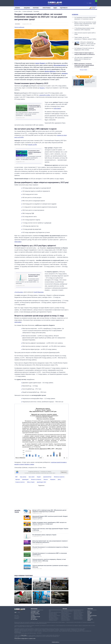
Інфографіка (47, 8)
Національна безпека (92, 616)
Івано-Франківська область (67, 611)
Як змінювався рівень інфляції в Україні (34, 275)
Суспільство (90, 619)
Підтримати (64, 8)
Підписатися (64, 472)
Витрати (46, 479)
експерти (65, 73)
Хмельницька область (78, 616)
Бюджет (39, 477)
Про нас (17, 616)
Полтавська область (66, 619)
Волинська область (53, 614)
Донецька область (53, 617)
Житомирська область (54, 618)
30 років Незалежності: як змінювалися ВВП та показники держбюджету (35, 108)
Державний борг (47, 477)
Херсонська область (78, 614)
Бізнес (89, 611)
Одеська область (65, 618)
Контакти (17, 617)
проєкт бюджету (40, 63)
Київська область (65, 612)
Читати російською (19, 27)
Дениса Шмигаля (50, 71)
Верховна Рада (35, 613)
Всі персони (34, 619)
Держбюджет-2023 (41, 482)
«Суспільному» (19, 292)
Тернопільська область (79, 612)
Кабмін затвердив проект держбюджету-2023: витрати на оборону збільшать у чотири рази (49, 524)
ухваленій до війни (45, 95)
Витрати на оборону (36, 479)
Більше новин (84, 70)
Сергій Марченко (39, 292)
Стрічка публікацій (27, 11)
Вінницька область (53, 613)
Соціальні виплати (20, 482)
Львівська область (65, 616)
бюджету (42, 88)
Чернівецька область (78, 618)
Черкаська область (78, 617)
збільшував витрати (60, 65)
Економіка (36, 11)
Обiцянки (27, 8)
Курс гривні (32, 477)
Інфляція (18, 479)
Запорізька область (53, 620)
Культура (89, 613)
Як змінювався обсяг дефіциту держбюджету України (35, 152)
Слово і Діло (18, 11)
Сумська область (77, 611)
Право (89, 618)
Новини (18, 8)
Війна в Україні (31, 482)
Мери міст (33, 618)
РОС (90, 3)
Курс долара (23, 477)
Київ (50, 611)
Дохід (59, 479)
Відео (55, 8)
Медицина (53, 479)
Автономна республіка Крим (55, 612)
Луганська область (65, 614)
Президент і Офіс (35, 611)
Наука (89, 614)
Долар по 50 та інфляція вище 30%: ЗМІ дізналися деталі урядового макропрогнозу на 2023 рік (49, 512)
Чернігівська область (78, 619)
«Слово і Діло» (24, 635)
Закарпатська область (54, 619)
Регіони (65, 609)
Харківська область (78, 613)
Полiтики (36, 8)
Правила (17, 618)
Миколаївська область (66, 617)
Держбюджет (25, 479)
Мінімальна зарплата (59, 477)
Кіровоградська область (66, 613)
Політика (89, 617)
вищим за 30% (32, 145)
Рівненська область (65, 620)
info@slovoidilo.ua (55, 642)
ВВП (16, 477)
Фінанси (89, 620)
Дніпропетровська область (55, 616)
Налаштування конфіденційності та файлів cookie (25, 639)
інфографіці (57, 108)
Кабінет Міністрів (35, 614)
